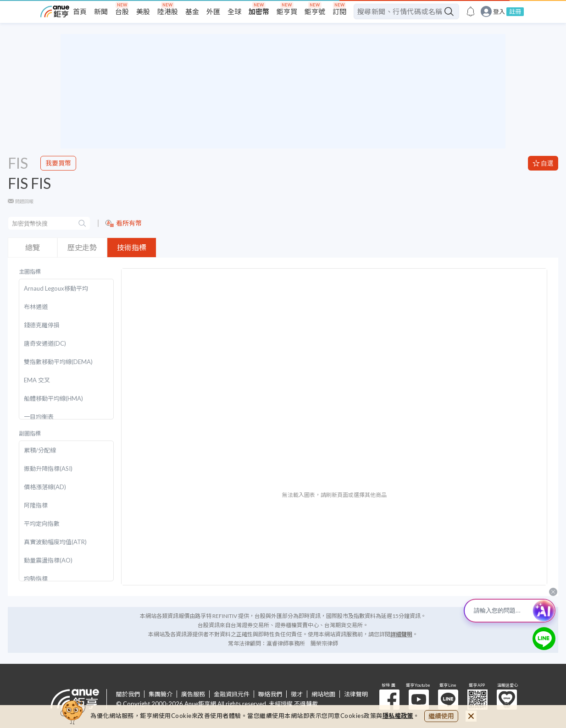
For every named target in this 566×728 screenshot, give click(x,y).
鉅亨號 (315, 11)
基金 (192, 11)
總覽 (33, 247)
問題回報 (24, 201)
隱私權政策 (398, 716)
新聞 (101, 11)
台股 (122, 11)
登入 (499, 12)
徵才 (297, 694)
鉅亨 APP (477, 700)
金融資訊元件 (232, 694)
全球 (234, 11)
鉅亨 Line (448, 700)
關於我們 (128, 694)
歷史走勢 (82, 247)
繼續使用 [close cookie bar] (441, 716)
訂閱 (339, 11)
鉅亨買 (287, 11)
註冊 (515, 11)
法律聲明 (356, 694)
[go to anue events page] (471, 11)
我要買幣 (58, 163)
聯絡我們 (270, 694)
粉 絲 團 (389, 700)
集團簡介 (161, 694)
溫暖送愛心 (507, 700)
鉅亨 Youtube (419, 700)
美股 (143, 11)
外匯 (213, 11)
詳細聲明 (401, 634)
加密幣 (259, 11)
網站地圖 (323, 694)
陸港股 (168, 11)
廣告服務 (193, 694)
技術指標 (132, 247)
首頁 (80, 11)
